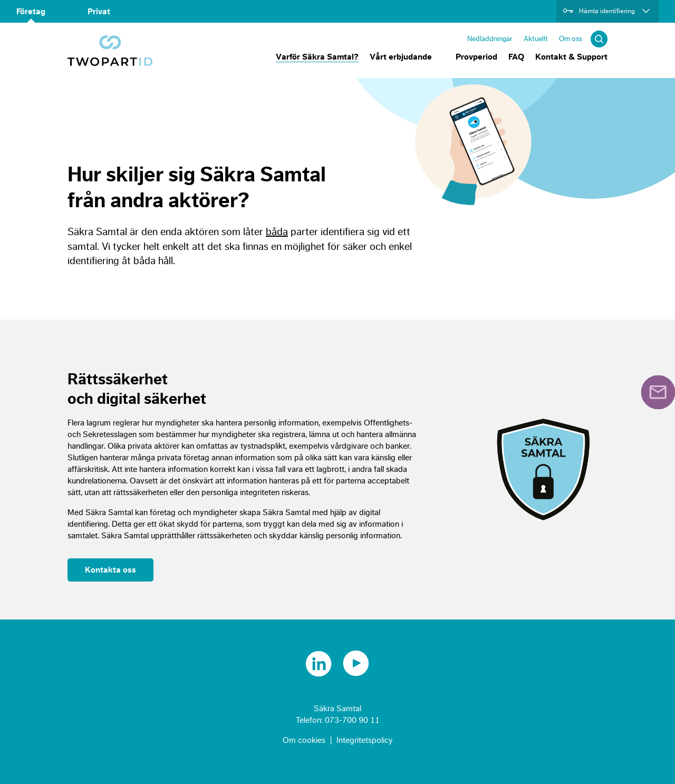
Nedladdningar (490, 39)
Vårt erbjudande (401, 57)
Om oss (571, 39)
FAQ (516, 57)
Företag (31, 12)
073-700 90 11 (352, 720)
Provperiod (476, 57)
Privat (99, 12)
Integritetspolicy (365, 740)
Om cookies (304, 740)
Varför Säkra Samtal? (317, 57)
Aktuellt (536, 39)
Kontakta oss (110, 570)
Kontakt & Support (571, 57)
